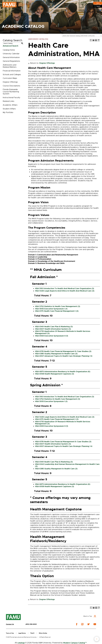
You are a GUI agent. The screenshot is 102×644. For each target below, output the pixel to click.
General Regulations (11, 61)
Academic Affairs (10, 105)
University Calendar (11, 54)
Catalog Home (9, 50)
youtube (95, 624)
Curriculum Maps (10, 78)
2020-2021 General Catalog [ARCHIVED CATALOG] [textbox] (79, 36)
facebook (77, 624)
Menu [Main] (98, 3)
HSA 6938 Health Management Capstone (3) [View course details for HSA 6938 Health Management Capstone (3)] (55, 374)
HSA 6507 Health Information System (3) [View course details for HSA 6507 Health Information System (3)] (53, 329)
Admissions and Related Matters (10, 66)
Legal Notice (22, 633)
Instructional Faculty (12, 98)
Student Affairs (9, 109)
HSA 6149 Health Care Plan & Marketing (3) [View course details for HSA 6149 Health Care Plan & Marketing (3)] (54, 327)
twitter (88, 624)
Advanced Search (11, 46)
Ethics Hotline (43, 633)
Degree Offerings (10, 82)
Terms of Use (10, 633)
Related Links (9, 101)
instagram (82, 624)
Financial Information (12, 71)
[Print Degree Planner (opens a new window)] (91, 40)
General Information (11, 57)
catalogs (21, 643)
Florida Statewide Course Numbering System (11, 92)
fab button (97, 639)
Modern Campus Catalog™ (75, 643)
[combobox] (82, 36)
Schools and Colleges (12, 75)
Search (98, 6)
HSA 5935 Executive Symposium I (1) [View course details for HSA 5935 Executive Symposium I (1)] (51, 309)
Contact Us (10, 624)
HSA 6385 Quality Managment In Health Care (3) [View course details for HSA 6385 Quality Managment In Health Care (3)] (56, 354)
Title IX (32, 633)
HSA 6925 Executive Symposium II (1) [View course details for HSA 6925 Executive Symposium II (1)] (52, 336)
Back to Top (88, 616)
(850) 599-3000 (31, 624)
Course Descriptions (11, 86)
